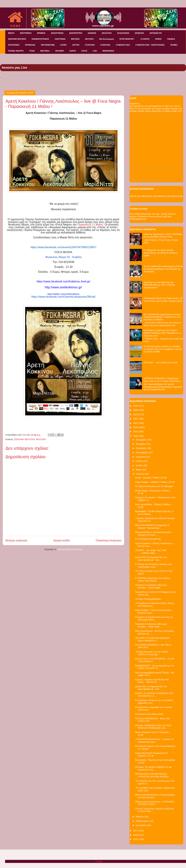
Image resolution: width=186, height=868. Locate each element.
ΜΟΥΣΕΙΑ (75, 39)
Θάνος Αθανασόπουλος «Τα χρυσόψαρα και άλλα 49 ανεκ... (155, 796)
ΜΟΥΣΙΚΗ (89, 39)
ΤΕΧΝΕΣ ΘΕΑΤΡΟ (16, 51)
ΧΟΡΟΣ (73, 51)
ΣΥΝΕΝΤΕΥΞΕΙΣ (123, 45)
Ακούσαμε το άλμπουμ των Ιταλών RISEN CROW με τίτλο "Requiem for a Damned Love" (162, 333)
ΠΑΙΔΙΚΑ (171, 39)
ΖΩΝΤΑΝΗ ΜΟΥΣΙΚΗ (17, 39)
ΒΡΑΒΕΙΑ (41, 33)
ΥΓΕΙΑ (32, 51)
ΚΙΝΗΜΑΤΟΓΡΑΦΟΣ (40, 39)
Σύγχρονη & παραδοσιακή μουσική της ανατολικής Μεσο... (154, 618)
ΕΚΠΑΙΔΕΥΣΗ (156, 33)
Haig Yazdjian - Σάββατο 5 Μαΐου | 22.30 (155, 482)
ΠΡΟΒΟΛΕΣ (30, 45)
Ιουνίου (140, 465)
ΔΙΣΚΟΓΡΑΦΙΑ (57, 33)
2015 (136, 839)
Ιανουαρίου (142, 825)
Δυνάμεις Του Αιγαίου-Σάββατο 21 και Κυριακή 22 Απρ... (153, 768)
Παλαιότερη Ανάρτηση (109, 540)
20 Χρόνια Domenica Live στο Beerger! (154, 486)
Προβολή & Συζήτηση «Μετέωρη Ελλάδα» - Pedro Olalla (151, 586)
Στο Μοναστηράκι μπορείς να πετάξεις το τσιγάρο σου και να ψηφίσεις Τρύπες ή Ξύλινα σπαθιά (163, 349)
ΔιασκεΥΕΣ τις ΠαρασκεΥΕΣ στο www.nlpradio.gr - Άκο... (151, 559)
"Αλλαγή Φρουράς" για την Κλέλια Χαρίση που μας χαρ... (151, 653)
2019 (136, 432)
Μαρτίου (140, 817)
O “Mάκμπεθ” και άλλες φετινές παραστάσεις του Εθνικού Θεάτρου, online (161, 253)
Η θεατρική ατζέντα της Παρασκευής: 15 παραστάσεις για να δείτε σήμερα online (163, 300)
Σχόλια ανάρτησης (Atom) (70, 549)
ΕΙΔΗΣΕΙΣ (92, 33)
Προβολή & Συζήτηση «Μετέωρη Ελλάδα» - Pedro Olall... (151, 625)
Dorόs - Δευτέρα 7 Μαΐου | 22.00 (151, 478)
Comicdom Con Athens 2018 (149, 714)
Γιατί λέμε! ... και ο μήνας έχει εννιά (160, 362)
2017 (136, 831)
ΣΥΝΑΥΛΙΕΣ (105, 45)
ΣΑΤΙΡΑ (63, 45)
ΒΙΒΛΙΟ (11, 33)
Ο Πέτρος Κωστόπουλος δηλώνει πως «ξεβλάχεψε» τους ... (154, 566)
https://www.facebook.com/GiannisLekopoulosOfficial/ (63, 297)
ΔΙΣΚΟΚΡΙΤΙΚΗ (76, 33)
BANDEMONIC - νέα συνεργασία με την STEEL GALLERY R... (155, 667)
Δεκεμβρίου (142, 440)
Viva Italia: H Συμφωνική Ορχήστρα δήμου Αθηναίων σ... (152, 639)
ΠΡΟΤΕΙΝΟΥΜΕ (48, 45)
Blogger (99, 861)
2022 (136, 419)
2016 (136, 835)
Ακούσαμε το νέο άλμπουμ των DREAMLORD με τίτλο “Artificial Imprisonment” (159, 285)
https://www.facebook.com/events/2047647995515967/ (63, 247)
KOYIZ (84, 51)
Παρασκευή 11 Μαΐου (90, 225)
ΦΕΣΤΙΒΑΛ (45, 51)
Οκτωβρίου (141, 448)
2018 (136, 436)
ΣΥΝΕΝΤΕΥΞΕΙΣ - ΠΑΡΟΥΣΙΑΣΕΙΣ (150, 45)
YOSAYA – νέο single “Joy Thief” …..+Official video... (151, 552)
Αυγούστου (142, 457)
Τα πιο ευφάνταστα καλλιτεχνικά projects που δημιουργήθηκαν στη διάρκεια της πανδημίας (163, 269)
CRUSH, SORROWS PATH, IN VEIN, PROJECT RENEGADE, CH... (153, 727)
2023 (136, 414)
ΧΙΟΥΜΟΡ (60, 51)
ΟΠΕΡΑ (158, 39)
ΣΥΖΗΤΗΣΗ (90, 45)
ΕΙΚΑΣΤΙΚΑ (107, 33)
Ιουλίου (140, 461)
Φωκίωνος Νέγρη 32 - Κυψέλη (63, 257)
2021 (136, 423)
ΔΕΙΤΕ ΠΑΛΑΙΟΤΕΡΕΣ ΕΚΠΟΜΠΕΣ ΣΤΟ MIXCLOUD (156, 196)
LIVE (95, 51)
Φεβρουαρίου (143, 821)
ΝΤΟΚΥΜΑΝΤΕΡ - (127, 39)
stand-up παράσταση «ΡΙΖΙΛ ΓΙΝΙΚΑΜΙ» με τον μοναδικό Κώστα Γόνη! (163, 236)
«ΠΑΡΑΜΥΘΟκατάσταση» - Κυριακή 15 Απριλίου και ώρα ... (154, 741)
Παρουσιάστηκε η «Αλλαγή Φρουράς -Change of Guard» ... (154, 534)
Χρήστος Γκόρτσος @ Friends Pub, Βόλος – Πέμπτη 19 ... (152, 681)
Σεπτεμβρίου (142, 453)
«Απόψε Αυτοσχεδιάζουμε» (148, 599)
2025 (136, 406)
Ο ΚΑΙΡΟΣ (145, 39)
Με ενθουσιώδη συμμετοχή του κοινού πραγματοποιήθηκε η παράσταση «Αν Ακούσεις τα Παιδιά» (162, 317)
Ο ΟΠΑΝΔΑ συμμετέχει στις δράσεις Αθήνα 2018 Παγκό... (153, 579)
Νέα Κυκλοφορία (107, 39)
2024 (136, 410)
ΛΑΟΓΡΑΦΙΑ (60, 39)
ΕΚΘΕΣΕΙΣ (139, 33)
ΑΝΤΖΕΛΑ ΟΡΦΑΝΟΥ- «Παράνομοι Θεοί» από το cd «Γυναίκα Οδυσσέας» (162, 380)
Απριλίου (140, 474)
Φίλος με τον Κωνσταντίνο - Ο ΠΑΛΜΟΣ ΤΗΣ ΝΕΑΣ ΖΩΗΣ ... (155, 803)
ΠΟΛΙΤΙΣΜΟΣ (14, 45)
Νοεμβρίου (141, 444)
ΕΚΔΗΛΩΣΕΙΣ (123, 33)
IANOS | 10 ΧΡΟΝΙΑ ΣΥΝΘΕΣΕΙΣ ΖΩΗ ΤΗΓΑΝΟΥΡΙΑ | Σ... (154, 695)
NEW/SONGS (108, 51)
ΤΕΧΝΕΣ (174, 45)
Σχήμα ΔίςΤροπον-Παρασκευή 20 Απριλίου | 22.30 (151, 754)
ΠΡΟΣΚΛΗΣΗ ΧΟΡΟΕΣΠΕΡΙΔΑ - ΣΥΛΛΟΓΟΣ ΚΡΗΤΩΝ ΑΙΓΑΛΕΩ (152, 775)
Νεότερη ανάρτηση (16, 540)
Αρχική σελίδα (61, 540)
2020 (136, 427)
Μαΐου (139, 470)
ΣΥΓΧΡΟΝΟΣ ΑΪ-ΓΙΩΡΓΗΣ (148, 539)
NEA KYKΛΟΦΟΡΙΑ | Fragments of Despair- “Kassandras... (152, 527)
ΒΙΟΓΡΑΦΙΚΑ (26, 33)
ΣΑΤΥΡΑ (76, 45)
